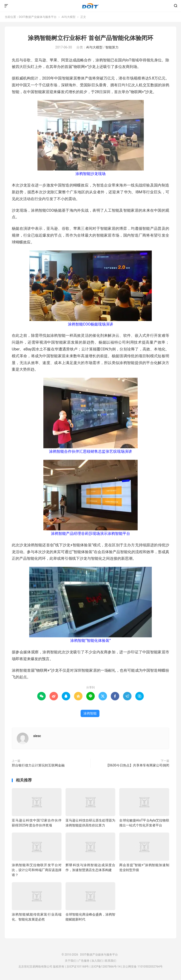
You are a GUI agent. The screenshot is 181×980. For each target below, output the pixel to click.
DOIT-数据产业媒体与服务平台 (90, 6)
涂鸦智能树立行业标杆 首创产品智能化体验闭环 (90, 38)
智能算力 (112, 47)
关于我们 (70, 961)
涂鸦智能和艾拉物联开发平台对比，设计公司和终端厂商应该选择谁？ (37, 870)
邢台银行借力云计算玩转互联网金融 (38, 765)
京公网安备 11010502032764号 (142, 967)
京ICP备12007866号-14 (106, 967)
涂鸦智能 (90, 713)
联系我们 (111, 961)
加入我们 (97, 961)
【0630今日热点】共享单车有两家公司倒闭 (138, 765)
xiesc (37, 736)
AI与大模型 (68, 17)
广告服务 (84, 961)
